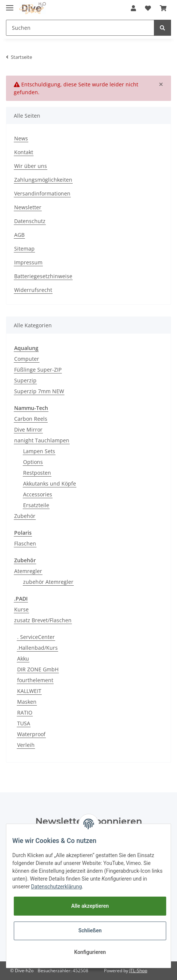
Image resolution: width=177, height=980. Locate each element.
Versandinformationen (42, 193)
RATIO (25, 712)
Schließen (90, 930)
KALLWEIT (29, 691)
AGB (19, 235)
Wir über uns (31, 166)
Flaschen (25, 543)
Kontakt (24, 152)
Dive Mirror (28, 429)
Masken (27, 702)
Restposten (37, 473)
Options (33, 462)
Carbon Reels (31, 419)
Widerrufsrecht (33, 290)
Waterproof (31, 734)
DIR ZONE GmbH (38, 669)
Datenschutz (30, 221)
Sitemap (24, 249)
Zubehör (25, 516)
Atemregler (28, 571)
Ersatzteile (36, 505)
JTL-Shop (138, 971)
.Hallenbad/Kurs (37, 648)
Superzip (25, 380)
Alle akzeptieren (90, 906)
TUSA (24, 723)
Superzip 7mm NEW (39, 391)
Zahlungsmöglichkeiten (43, 180)
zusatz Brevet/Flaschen (43, 620)
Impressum (28, 262)
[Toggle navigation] (10, 5)
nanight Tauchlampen (42, 440)
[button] (133, 8)
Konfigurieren (90, 952)
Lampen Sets (39, 451)
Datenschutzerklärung (56, 887)
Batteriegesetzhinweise (43, 276)
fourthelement (35, 680)
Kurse (21, 609)
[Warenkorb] (163, 8)
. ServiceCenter (36, 637)
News (21, 138)
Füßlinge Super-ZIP (38, 370)
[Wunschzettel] (148, 8)
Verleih (26, 745)
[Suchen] (80, 28)
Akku (23, 658)
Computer (27, 359)
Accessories (38, 494)
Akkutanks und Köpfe (50, 483)
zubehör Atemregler (48, 582)
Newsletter (28, 207)
